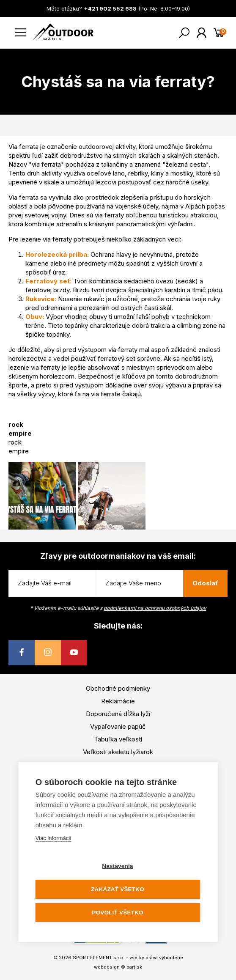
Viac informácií (54, 838)
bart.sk (134, 967)
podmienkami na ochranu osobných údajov (155, 608)
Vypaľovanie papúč (118, 726)
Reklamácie (118, 701)
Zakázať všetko (118, 889)
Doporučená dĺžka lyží (118, 714)
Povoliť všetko (117, 913)
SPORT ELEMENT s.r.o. (99, 958)
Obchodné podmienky (118, 688)
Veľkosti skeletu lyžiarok (118, 752)
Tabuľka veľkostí (118, 739)
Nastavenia (117, 866)
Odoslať (205, 583)
